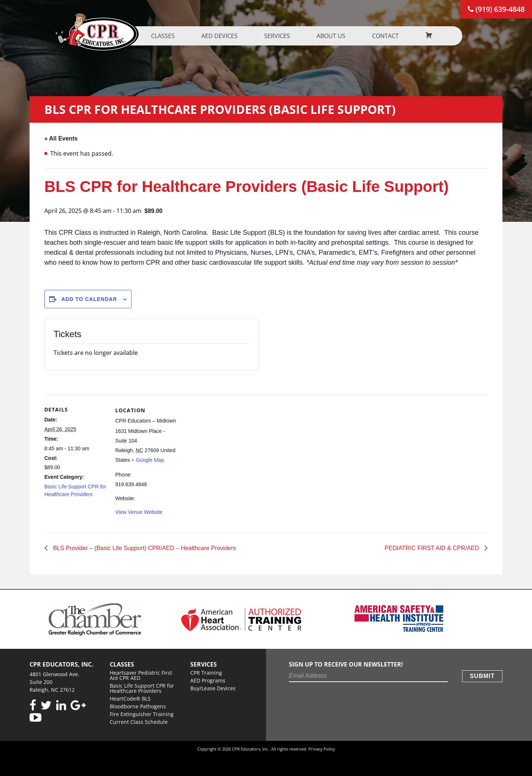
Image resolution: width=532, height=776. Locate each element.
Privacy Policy (322, 749)
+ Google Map (148, 460)
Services (281, 36)
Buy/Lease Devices (213, 688)
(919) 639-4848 (496, 9)
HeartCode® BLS (130, 699)
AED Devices (223, 36)
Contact (389, 36)
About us (335, 36)
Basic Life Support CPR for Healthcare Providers (142, 688)
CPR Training (206, 673)
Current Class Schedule (139, 722)
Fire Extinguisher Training (142, 714)
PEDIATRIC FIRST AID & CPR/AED (433, 548)
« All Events (61, 138)
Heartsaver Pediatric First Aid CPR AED (141, 675)
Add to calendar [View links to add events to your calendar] (89, 299)
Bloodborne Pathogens (138, 706)
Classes (167, 36)
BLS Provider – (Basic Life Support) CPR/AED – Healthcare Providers (144, 548)
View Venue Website (139, 512)
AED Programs (208, 680)
